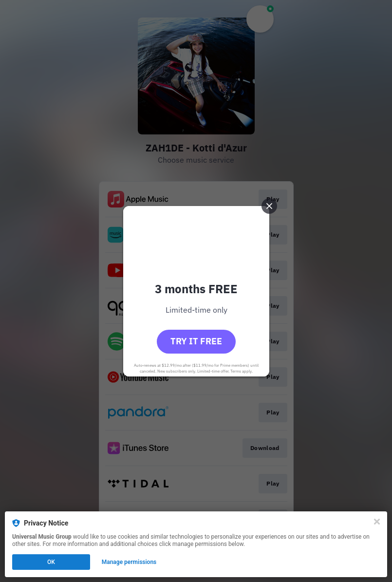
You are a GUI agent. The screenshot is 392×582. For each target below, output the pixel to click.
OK (51, 562)
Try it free (196, 341)
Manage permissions (129, 562)
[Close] (377, 522)
